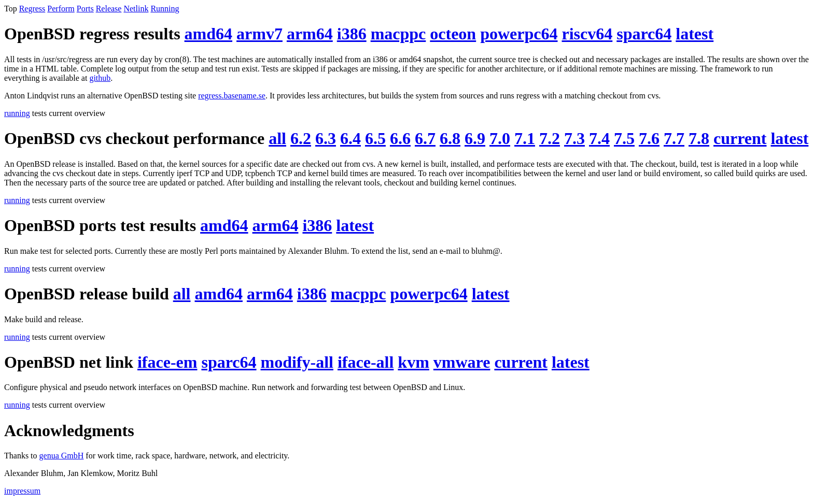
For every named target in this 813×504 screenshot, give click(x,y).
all (277, 138)
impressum (22, 491)
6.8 (450, 138)
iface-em (167, 362)
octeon (453, 34)
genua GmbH (62, 456)
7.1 (525, 138)
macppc (398, 34)
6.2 (301, 138)
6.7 (425, 138)
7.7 (674, 138)
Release (109, 9)
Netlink (136, 9)
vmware (462, 362)
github (100, 78)
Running (165, 9)
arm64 (310, 34)
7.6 (649, 138)
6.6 (400, 138)
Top (11, 9)
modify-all (297, 362)
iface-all (366, 362)
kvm (413, 362)
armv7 (260, 34)
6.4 (351, 138)
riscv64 (587, 34)
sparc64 (644, 34)
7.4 (599, 138)
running (17, 113)
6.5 (375, 138)
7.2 (550, 138)
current (740, 138)
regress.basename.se (232, 96)
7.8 (699, 138)
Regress (32, 9)
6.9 (475, 138)
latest (695, 34)
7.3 (574, 138)
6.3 (326, 138)
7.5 (624, 138)
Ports (85, 9)
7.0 (500, 138)
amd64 (208, 34)
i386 (352, 34)
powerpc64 (519, 34)
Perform (61, 9)
